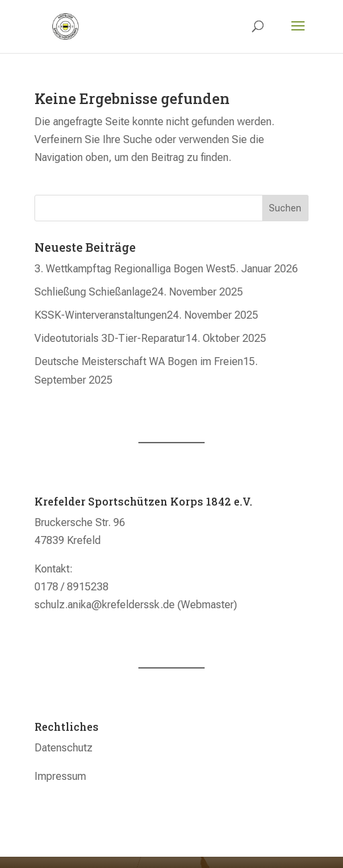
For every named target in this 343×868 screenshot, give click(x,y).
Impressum (60, 776)
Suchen (285, 208)
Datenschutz (64, 748)
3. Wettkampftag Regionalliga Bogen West (132, 269)
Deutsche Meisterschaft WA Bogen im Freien (139, 361)
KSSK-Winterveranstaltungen (101, 315)
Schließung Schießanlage (93, 292)
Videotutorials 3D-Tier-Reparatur (110, 338)
